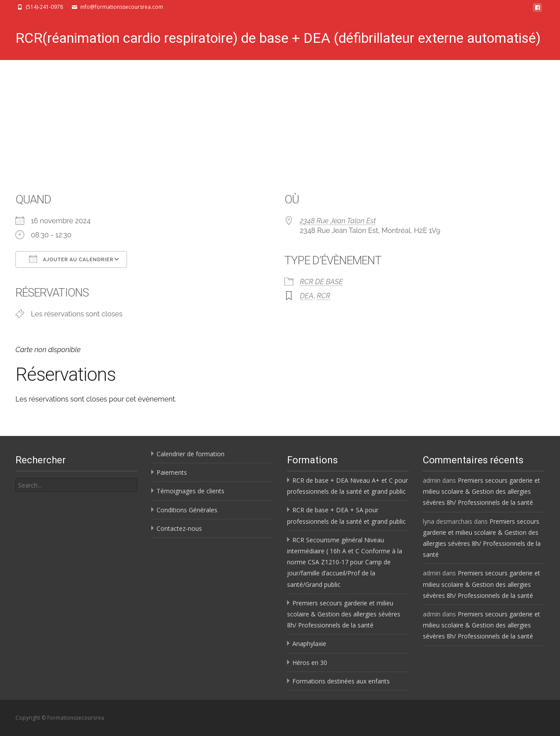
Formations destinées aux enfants (341, 681)
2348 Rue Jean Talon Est (338, 221)
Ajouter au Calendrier (71, 259)
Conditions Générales (187, 510)
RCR (323, 296)
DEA (307, 296)
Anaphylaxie (309, 644)
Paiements (172, 472)
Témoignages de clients (190, 491)
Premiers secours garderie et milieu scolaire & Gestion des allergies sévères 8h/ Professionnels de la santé (344, 614)
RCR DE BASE (321, 282)
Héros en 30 (310, 663)
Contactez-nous (179, 528)
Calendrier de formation (190, 454)
